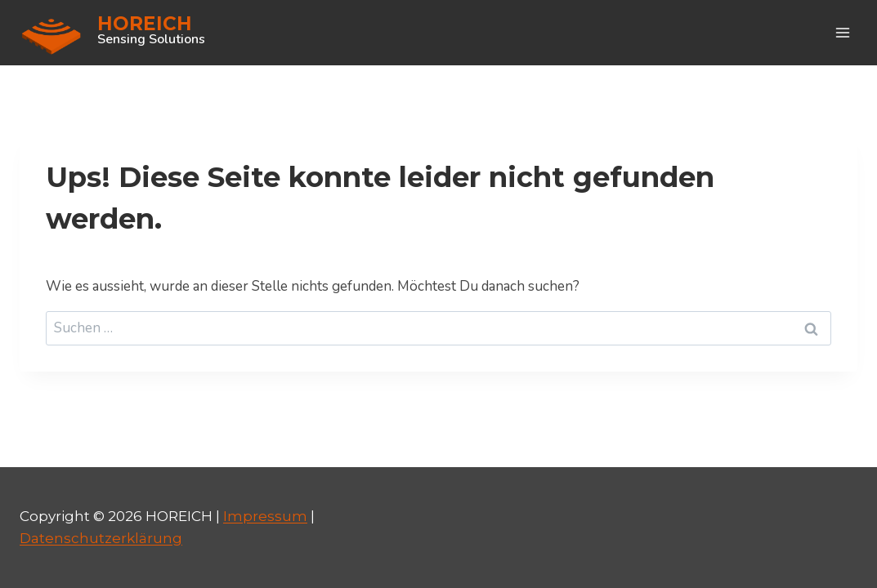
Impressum (265, 516)
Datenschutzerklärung (101, 538)
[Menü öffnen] (842, 32)
